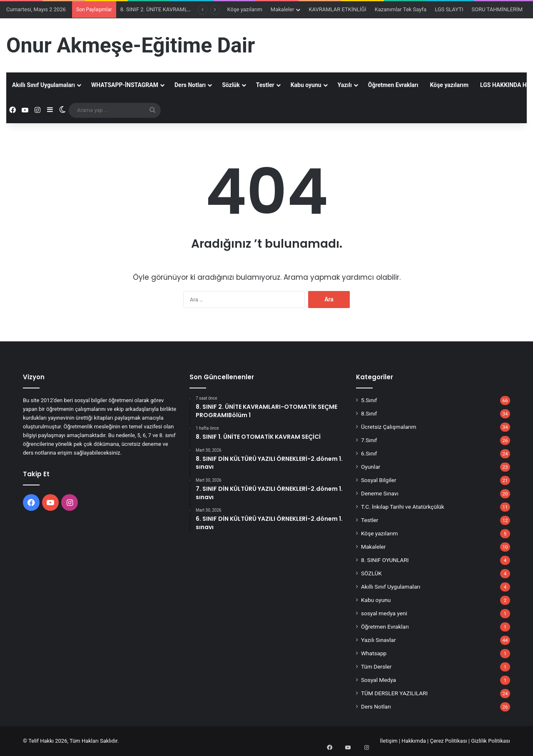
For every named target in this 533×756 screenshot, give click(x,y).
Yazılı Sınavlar (379, 640)
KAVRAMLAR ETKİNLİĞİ (337, 9)
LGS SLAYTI (449, 9)
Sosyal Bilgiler (379, 480)
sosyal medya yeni (384, 613)
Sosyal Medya (379, 680)
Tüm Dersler (376, 666)
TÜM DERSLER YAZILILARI (394, 693)
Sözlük (231, 85)
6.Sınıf (369, 453)
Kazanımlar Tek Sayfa (401, 9)
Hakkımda (414, 741)
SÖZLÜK (371, 573)
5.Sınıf (369, 400)
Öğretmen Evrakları (393, 85)
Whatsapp (374, 653)
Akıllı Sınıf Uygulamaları (44, 85)
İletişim (389, 741)
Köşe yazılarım (245, 9)
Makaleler (283, 9)
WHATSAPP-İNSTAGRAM (125, 85)
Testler (265, 85)
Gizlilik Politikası (491, 741)
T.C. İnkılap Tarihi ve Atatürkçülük (403, 507)
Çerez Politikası (449, 741)
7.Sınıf (369, 440)
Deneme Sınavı (380, 493)
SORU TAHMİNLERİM (497, 9)
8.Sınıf (369, 413)
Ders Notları (190, 85)
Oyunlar (371, 467)
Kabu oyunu (306, 85)
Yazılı (345, 85)
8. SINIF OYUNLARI (385, 560)
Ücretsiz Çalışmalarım (389, 427)
